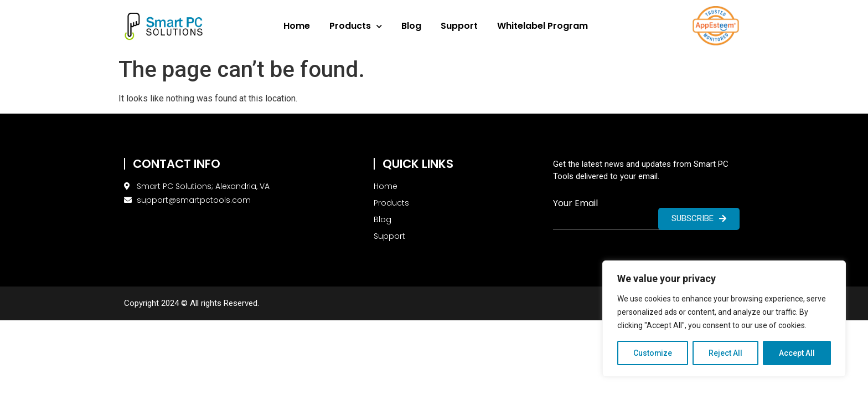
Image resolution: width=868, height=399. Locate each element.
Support (459, 26)
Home (297, 26)
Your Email (575, 203)
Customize (653, 353)
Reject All (726, 353)
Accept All (797, 353)
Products (356, 26)
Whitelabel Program (542, 26)
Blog (411, 26)
